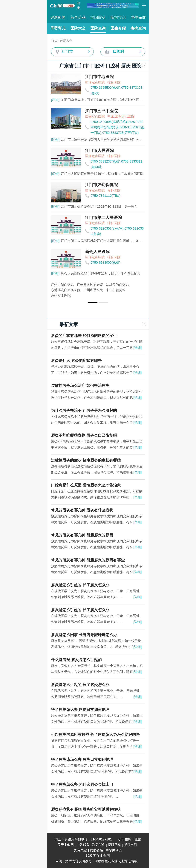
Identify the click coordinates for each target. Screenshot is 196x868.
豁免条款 (81, 850)
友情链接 (96, 850)
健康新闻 (58, 17)
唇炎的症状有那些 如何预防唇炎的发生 (84, 336)
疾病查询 (138, 28)
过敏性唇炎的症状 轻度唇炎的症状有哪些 (86, 460)
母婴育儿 (58, 28)
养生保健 (138, 17)
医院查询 (98, 28)
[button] (93, 302)
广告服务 (83, 845)
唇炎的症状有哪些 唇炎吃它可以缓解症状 (86, 809)
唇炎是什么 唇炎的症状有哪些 (76, 361)
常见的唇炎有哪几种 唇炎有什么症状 (82, 510)
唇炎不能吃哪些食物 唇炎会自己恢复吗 (84, 435)
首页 (54, 41)
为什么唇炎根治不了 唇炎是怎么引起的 (84, 410)
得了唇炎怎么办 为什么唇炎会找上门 (82, 784)
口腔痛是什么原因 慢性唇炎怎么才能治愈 (86, 485)
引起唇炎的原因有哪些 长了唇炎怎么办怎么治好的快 (95, 735)
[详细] (138, 348)
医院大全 (78, 28)
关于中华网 (66, 845)
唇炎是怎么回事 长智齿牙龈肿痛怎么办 (84, 635)
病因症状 (98, 17)
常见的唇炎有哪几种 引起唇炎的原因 (82, 535)
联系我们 (99, 845)
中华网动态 (114, 850)
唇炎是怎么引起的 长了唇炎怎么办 (80, 585)
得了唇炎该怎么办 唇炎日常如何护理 (82, 759)
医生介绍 (118, 28)
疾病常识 (118, 17)
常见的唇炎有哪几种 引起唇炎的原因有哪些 (88, 560)
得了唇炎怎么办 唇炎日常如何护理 (80, 710)
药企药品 (78, 17)
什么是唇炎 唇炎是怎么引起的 (76, 660)
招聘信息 (114, 845)
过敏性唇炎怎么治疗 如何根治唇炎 (80, 385)
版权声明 (130, 845)
